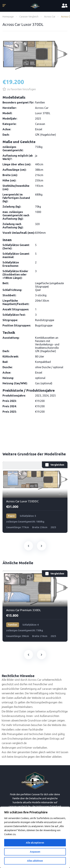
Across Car (50, 17)
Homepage (8, 17)
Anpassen (35, 852)
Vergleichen (57, 465)
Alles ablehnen (35, 861)
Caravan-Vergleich (29, 17)
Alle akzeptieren (35, 843)
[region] (35, 837)
